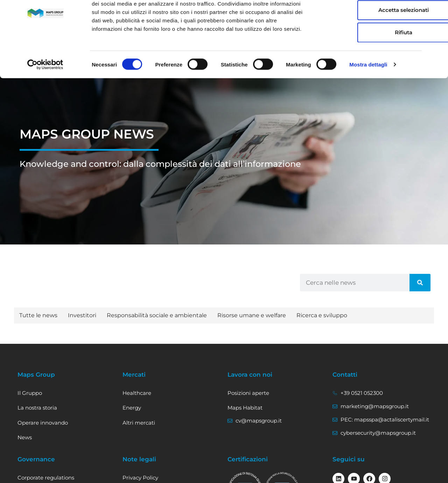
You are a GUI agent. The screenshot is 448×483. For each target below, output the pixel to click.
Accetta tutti (372, 18)
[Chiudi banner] (437, 11)
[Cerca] (420, 283)
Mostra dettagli (368, 95)
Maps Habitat (245, 408)
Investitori (82, 315)
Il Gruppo (30, 393)
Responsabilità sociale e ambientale (157, 315)
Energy (132, 408)
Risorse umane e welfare (252, 315)
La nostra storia (37, 408)
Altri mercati (139, 423)
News (25, 437)
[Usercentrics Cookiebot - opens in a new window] (45, 95)
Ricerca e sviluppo (322, 315)
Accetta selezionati (372, 40)
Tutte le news (38, 315)
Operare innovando (43, 423)
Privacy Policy (140, 478)
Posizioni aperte (248, 393)
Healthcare (137, 393)
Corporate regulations (46, 478)
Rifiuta (372, 63)
